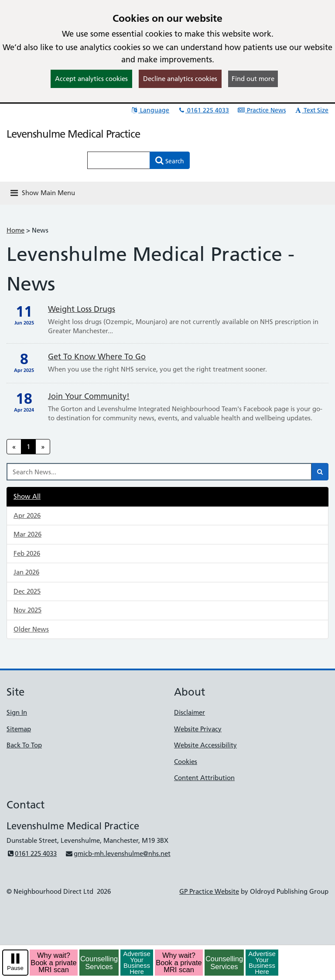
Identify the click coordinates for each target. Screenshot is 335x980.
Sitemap (19, 729)
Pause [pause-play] (15, 968)
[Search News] (159, 472)
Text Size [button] (311, 110)
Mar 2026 (27, 534)
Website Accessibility (205, 745)
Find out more (253, 79)
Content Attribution (204, 778)
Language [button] (150, 110)
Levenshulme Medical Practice (73, 134)
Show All (27, 496)
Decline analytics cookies (180, 79)
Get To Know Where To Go (97, 357)
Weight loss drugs (82, 309)
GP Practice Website (209, 891)
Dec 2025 (27, 591)
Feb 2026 (27, 553)
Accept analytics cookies (91, 79)
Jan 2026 (26, 572)
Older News (31, 629)
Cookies (186, 762)
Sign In (17, 712)
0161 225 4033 (203, 110)
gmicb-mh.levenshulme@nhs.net (118, 853)
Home (15, 230)
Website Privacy (198, 729)
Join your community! (89, 396)
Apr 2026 (27, 515)
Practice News (262, 110)
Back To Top (24, 745)
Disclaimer (190, 712)
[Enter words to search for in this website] (119, 160)
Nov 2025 (27, 610)
